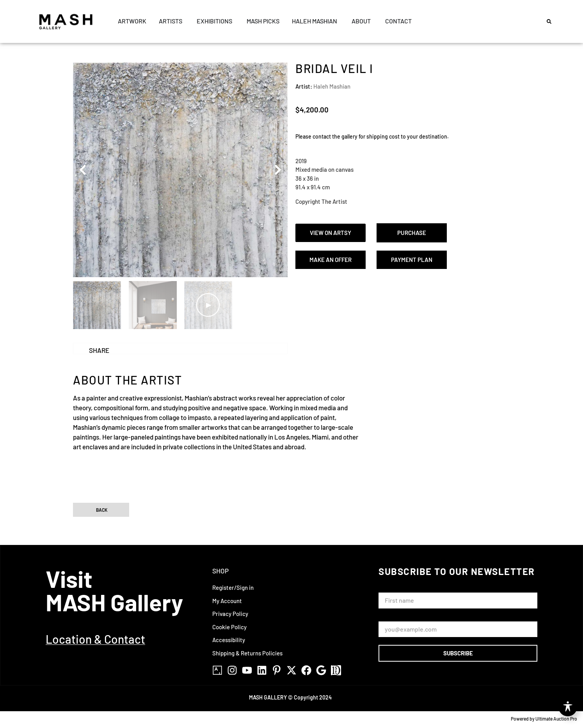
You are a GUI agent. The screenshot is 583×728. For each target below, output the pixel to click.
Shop (220, 571)
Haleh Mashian (332, 86)
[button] (549, 21)
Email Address (398, 618)
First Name (394, 589)
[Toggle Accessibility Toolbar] (568, 707)
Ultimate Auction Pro (556, 719)
